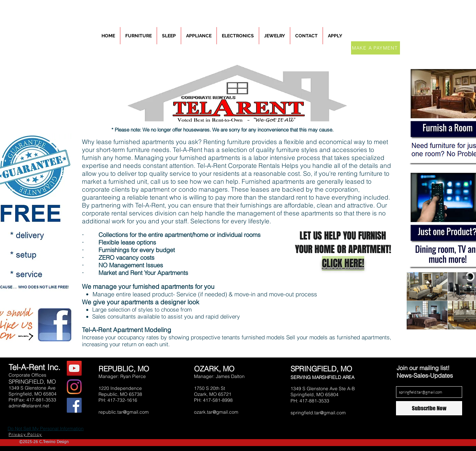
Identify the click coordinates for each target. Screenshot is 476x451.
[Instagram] (74, 387)
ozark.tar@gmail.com (216, 412)
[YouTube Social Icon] (74, 368)
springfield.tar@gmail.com (318, 413)
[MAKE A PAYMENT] (376, 48)
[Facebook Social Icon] (74, 405)
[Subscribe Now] (429, 408)
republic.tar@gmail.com (124, 412)
